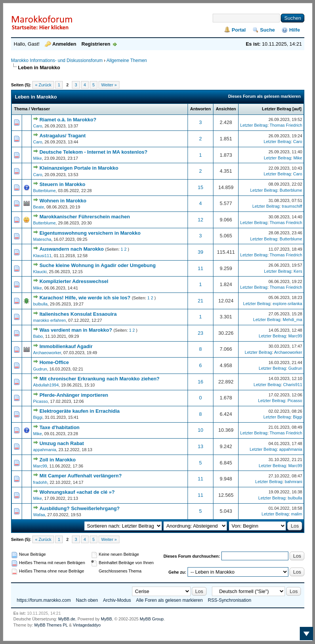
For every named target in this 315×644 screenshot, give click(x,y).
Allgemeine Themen (127, 60)
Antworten (200, 109)
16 (200, 382)
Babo (38, 336)
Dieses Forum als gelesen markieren (265, 96)
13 (200, 446)
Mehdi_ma (292, 320)
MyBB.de (67, 619)
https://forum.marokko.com (44, 600)
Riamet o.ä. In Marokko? (68, 120)
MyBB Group (152, 619)
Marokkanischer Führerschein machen (85, 217)
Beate (39, 207)
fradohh (40, 482)
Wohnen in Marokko (63, 201)
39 (200, 252)
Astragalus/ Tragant (63, 136)
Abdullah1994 (46, 385)
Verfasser (41, 109)
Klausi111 (42, 256)
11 (200, 268)
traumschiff (292, 206)
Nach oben (87, 600)
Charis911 (293, 385)
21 (200, 301)
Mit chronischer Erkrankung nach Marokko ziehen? (100, 379)
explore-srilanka (288, 304)
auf (297, 109)
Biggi (38, 417)
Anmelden (64, 44)
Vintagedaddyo (87, 625)
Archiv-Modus (117, 600)
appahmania (45, 450)
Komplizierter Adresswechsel (74, 281)
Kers (298, 271)
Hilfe (294, 30)
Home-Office (54, 362)
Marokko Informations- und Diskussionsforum (57, 60)
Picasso (41, 401)
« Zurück (43, 85)
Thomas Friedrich (286, 125)
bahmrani (294, 482)
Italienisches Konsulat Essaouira (78, 314)
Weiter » (109, 85)
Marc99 (295, 336)
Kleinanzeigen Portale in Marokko (79, 168)
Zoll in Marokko (58, 460)
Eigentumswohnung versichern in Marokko (90, 233)
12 (200, 220)
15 (200, 187)
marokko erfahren (49, 320)
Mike (37, 158)
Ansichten (226, 109)
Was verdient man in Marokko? (76, 330)
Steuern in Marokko (63, 184)
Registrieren (96, 44)
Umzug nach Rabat (62, 443)
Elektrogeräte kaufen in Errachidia (80, 411)
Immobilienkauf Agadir (66, 346)
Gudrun (40, 369)
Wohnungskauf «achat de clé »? (77, 492)
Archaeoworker (47, 353)
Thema (21, 109)
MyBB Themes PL (51, 625)
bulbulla (40, 304)
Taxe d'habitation (60, 427)
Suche (268, 30)
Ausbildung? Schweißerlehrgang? (80, 508)
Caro (38, 126)
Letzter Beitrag (276, 109)
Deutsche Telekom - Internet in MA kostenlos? (94, 152)
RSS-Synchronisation (229, 600)
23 (200, 333)
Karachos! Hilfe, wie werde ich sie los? (85, 298)
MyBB (106, 619)
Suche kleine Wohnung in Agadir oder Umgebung (98, 265)
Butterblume (44, 191)
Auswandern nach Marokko (72, 249)
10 (200, 430)
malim (297, 514)
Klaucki (40, 272)
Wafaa (39, 515)
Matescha (42, 239)
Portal (239, 30)
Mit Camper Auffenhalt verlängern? (81, 476)
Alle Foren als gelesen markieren (169, 600)
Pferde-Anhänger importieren (74, 395)
